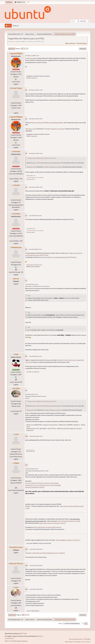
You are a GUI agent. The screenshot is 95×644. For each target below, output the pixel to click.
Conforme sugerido (31, 58)
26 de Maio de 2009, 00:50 (36, 565)
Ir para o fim (12, 49)
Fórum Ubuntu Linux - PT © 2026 (80, 639)
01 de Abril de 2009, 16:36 (35, 216)
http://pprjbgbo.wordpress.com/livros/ (68, 540)
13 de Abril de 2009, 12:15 (35, 356)
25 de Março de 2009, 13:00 (36, 90)
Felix (17, 354)
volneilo (17, 185)
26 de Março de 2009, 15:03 (36, 187)
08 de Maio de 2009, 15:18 (36, 436)
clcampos (17, 151)
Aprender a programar (33, 372)
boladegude (47, 360)
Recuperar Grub (31, 129)
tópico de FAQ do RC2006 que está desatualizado (47, 123)
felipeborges (17, 247)
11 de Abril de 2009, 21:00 (32, 284)
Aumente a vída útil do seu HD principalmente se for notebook (45, 553)
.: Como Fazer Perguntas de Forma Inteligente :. (35, 177)
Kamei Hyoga (17, 88)
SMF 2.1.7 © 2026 (10, 641)
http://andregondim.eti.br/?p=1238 (69, 521)
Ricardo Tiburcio (17, 563)
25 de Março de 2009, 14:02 (36, 119)
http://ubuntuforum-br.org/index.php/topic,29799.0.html (58, 257)
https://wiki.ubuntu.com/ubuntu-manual (52, 523)
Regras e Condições (75, 642)
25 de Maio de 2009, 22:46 (36, 549)
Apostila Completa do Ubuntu (35, 487)
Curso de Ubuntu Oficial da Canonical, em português (42, 483)
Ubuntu (39, 636)
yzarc (17, 587)
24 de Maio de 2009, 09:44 (32, 469)
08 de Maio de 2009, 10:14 (32, 394)
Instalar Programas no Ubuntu (55, 129)
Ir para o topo (12, 615)
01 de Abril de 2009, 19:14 (35, 249)
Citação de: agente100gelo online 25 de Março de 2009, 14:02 (42, 158)
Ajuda (67, 642)
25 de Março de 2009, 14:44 (36, 153)
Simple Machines (22, 641)
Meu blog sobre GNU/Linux (34, 265)
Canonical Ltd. (9, 638)
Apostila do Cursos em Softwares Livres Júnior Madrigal (43, 485)
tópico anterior (70, 43)
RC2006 (17, 388)
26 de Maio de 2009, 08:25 (36, 589)
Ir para (60, 623)
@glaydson (34, 78)
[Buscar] (78, 21)
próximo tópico (82, 43)
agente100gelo (17, 53)
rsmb (17, 434)
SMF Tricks (23, 633)
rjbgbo (17, 463)
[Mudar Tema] (28, 2)
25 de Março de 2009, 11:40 (32, 56)
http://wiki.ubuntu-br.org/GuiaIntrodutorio (47, 527)
